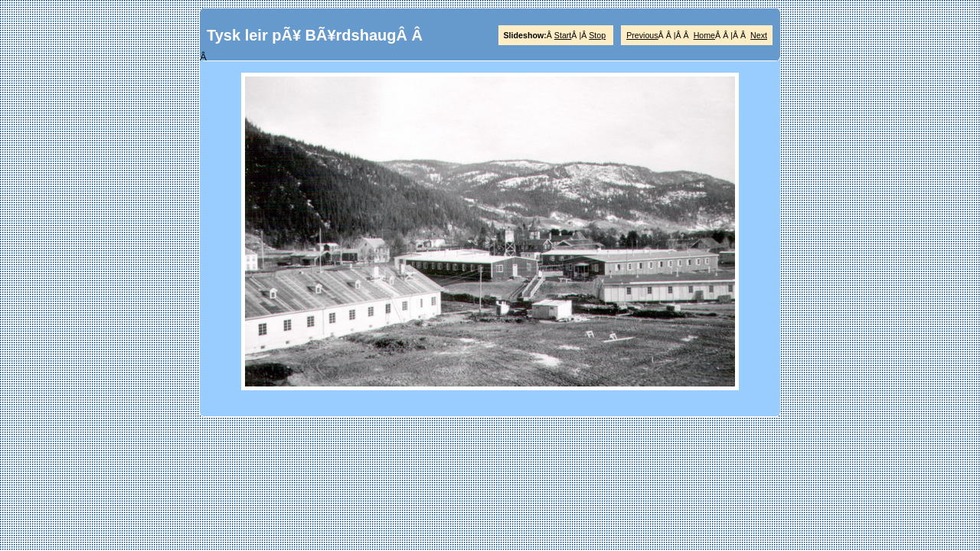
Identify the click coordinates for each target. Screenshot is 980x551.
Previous (642, 35)
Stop (597, 35)
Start (563, 35)
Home (704, 35)
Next (759, 35)
